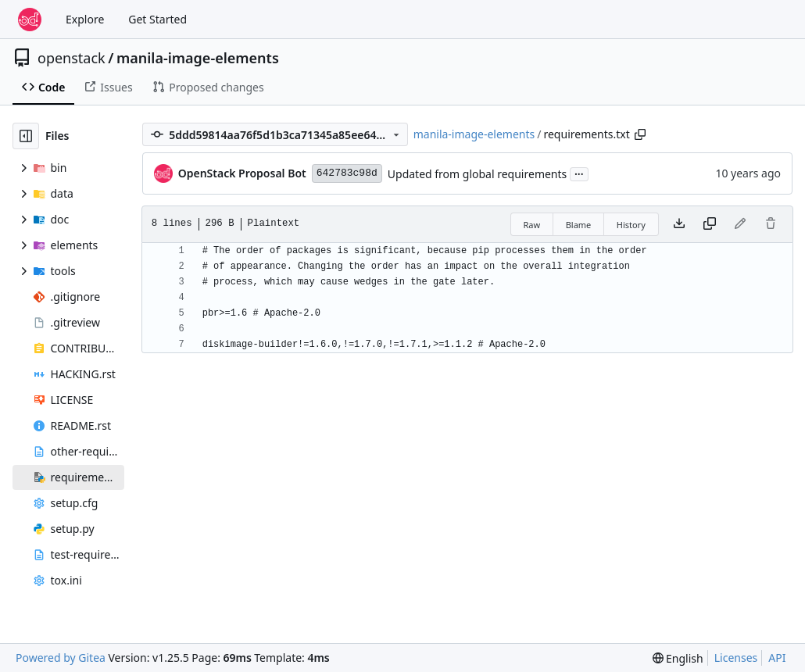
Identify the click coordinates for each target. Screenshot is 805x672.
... (579, 173)
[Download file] (679, 224)
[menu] (678, 658)
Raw (532, 225)
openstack (72, 58)
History (631, 225)
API (777, 658)
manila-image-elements (198, 58)
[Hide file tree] (26, 136)
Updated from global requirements (478, 174)
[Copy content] (710, 224)
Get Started (157, 19)
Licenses (736, 658)
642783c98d (347, 173)
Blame (579, 225)
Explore (85, 19)
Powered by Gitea (61, 658)
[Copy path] (640, 134)
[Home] (30, 20)
